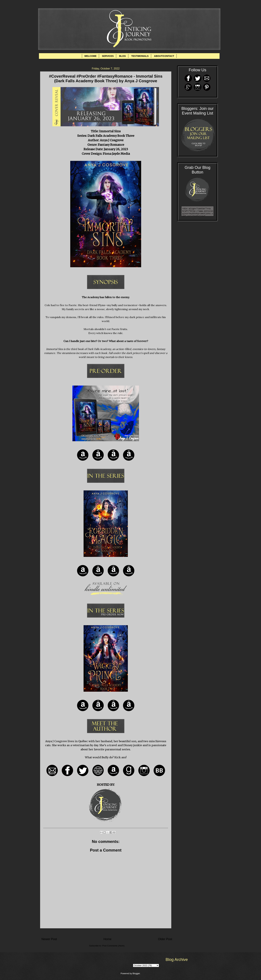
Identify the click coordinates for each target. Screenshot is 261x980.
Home (107, 939)
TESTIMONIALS (140, 56)
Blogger (136, 973)
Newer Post (49, 939)
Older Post (165, 939)
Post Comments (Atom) (113, 946)
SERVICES (108, 56)
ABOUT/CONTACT (164, 56)
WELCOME (90, 56)
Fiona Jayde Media (116, 154)
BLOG (122, 56)
